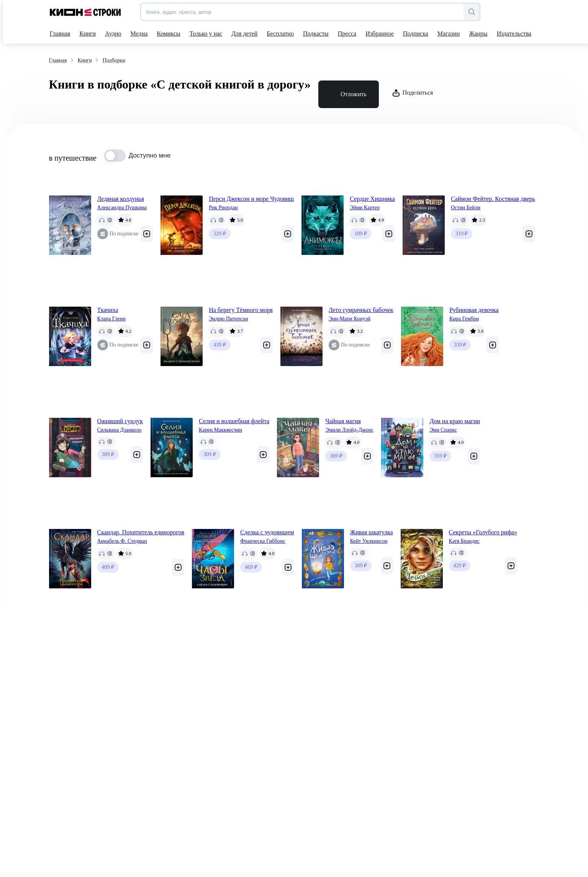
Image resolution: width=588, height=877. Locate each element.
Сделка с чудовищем (267, 532)
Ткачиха (108, 310)
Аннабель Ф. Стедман (122, 541)
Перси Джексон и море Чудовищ (251, 199)
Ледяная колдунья (121, 199)
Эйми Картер (365, 208)
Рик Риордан (223, 208)
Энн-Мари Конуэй (350, 319)
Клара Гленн (111, 319)
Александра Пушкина (122, 208)
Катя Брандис (464, 541)
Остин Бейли (466, 208)
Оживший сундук (120, 421)
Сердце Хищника (372, 199)
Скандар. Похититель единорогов (141, 532)
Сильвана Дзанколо (120, 430)
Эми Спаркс (443, 430)
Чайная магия (343, 421)
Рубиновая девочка (474, 310)
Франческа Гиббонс (263, 541)
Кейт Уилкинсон (369, 541)
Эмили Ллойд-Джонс (349, 430)
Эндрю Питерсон (228, 319)
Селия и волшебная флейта (234, 421)
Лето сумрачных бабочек (361, 310)
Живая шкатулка (372, 532)
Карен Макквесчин (220, 430)
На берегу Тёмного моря (241, 310)
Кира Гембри (464, 319)
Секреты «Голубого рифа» (483, 532)
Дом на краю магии (455, 421)
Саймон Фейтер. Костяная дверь (493, 199)
